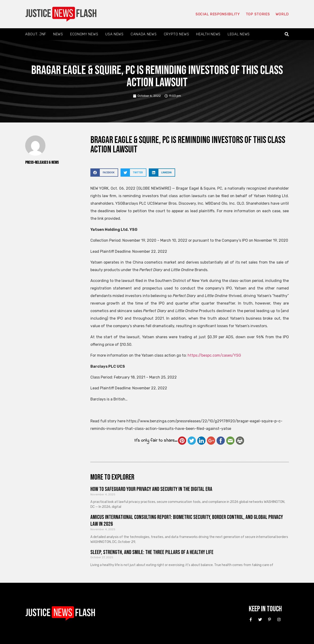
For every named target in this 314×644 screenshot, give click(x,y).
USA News (114, 34)
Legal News (239, 34)
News (58, 34)
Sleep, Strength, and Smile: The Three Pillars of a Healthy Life (152, 552)
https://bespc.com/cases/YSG (214, 355)
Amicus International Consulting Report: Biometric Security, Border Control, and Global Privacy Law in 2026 (187, 521)
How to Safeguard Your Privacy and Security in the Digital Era (151, 489)
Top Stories (258, 14)
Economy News (84, 34)
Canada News (144, 34)
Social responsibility (218, 14)
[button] (287, 34)
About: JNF (36, 34)
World (282, 14)
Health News (208, 34)
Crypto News (177, 34)
